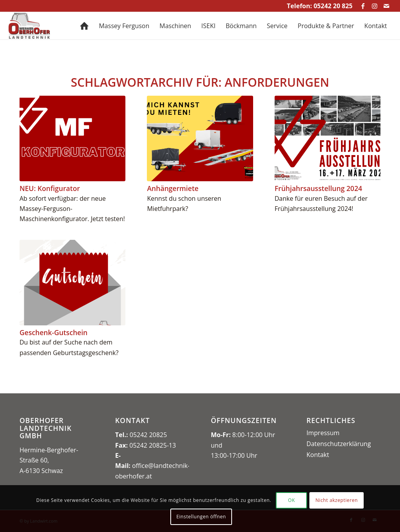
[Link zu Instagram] (375, 6)
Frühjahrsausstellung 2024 (318, 188)
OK (291, 500)
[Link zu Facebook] (363, 6)
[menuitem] (84, 26)
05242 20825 (148, 435)
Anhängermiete (173, 188)
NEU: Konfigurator (50, 188)
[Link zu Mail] (386, 6)
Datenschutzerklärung (339, 444)
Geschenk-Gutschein (54, 332)
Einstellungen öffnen (201, 517)
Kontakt (318, 455)
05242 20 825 (333, 6)
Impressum (323, 433)
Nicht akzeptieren (337, 500)
